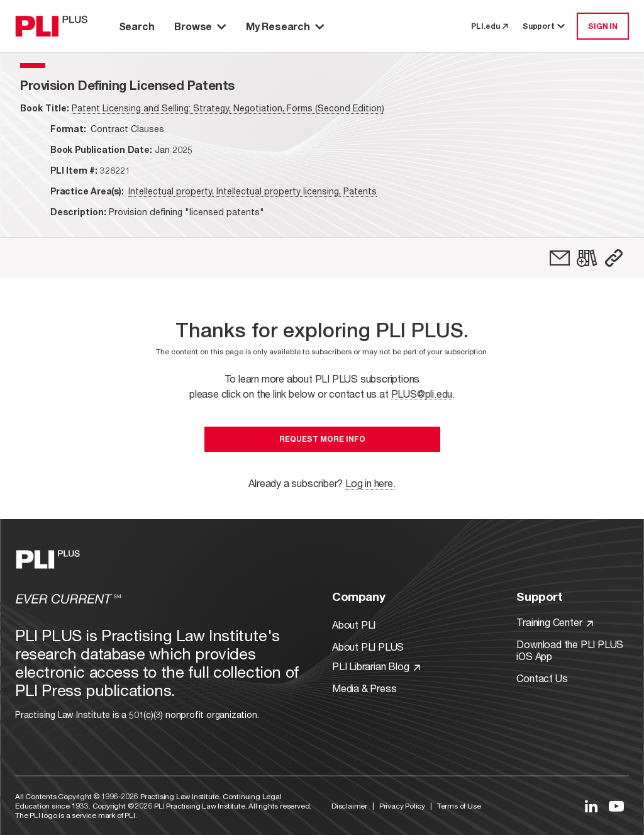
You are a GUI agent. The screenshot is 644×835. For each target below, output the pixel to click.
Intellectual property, (171, 191)
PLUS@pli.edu (422, 394)
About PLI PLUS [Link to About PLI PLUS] (368, 647)
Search (137, 26)
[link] (560, 258)
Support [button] (545, 26)
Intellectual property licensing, (279, 191)
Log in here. (370, 483)
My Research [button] (285, 26)
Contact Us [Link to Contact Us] (542, 678)
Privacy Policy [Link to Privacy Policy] (402, 806)
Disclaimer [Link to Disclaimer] (349, 806)
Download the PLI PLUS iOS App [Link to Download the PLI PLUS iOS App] (570, 650)
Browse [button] (200, 26)
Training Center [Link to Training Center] (555, 622)
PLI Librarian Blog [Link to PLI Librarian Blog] (376, 666)
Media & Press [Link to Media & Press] (364, 688)
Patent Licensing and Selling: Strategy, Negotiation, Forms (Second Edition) (228, 108)
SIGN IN (603, 26)
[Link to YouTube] (616, 806)
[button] (614, 258)
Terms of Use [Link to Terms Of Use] (459, 806)
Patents (360, 191)
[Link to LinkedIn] (591, 806)
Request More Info (322, 439)
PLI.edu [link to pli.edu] (489, 26)
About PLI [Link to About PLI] (354, 625)
